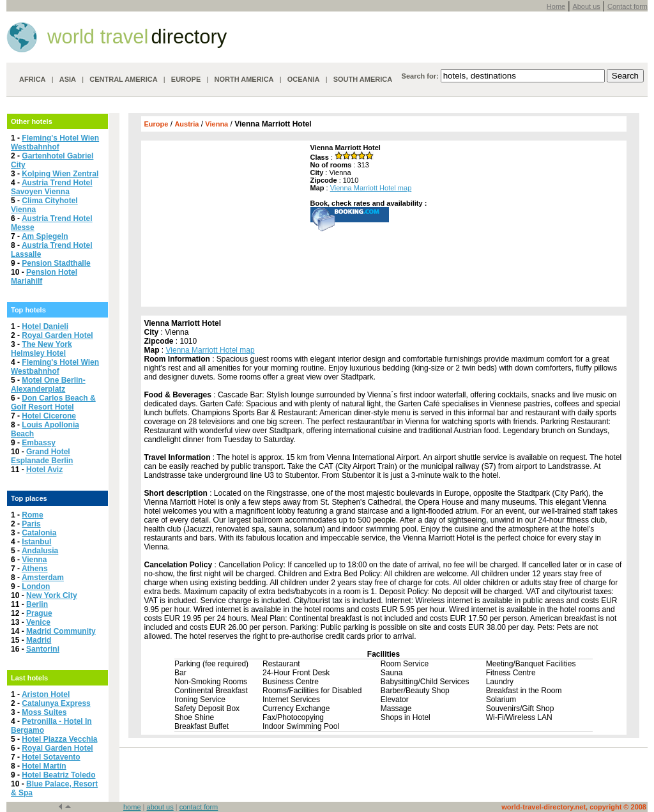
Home (556, 6)
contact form (199, 807)
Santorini (43, 649)
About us (586, 6)
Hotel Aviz (44, 470)
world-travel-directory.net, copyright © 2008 (574, 807)
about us (160, 807)
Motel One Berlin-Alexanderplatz (48, 385)
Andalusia (40, 551)
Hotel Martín (44, 766)
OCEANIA (304, 79)
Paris (31, 524)
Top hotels (28, 310)
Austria (186, 124)
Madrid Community (61, 631)
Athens (35, 569)
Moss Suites (44, 712)
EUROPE (186, 79)
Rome (32, 515)
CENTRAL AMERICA (123, 79)
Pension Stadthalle (56, 263)
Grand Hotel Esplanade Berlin (42, 456)
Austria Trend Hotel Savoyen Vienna (52, 187)
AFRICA (33, 79)
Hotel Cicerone (49, 416)
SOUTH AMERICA (363, 79)
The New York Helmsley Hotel (42, 349)
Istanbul (36, 542)
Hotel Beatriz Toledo (58, 775)
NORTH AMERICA (244, 79)
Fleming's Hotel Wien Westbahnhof (55, 142)
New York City (52, 595)
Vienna (34, 560)
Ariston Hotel (46, 694)
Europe (156, 124)
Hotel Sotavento (51, 757)
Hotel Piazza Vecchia (59, 739)
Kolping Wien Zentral (60, 174)
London (36, 586)
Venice (38, 622)
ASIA (68, 79)
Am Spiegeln (45, 236)
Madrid (39, 640)
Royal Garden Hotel (57, 335)
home (132, 807)
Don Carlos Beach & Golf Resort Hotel (53, 402)
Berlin (37, 604)
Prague (39, 613)
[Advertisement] (224, 224)
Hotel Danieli (45, 326)
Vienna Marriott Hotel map (371, 188)
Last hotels (29, 678)
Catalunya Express (56, 703)
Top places (29, 498)
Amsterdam (43, 578)
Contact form (627, 6)
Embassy (39, 443)
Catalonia (39, 533)
